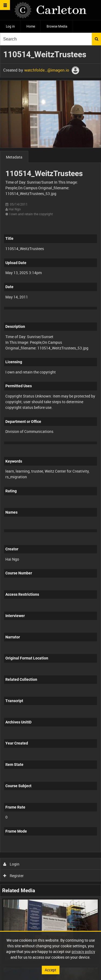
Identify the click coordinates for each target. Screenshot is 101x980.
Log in (10, 26)
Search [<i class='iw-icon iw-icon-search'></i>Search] (97, 39)
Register (14, 876)
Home (31, 26)
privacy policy (83, 952)
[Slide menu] (5, 5)
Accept (50, 970)
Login (11, 864)
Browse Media (57, 26)
